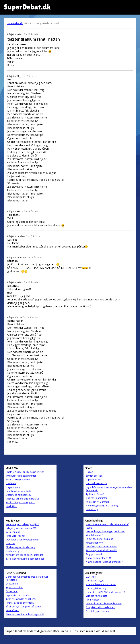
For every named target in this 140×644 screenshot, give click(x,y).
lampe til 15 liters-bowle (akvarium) (104, 604)
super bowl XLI (93, 480)
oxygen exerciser (95, 476)
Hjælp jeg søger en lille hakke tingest (25, 472)
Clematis (10, 543)
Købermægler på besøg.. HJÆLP (22, 524)
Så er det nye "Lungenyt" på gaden (24, 607)
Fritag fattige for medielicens (101, 607)
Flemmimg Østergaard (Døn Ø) (102, 506)
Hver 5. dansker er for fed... (20, 603)
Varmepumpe (13, 532)
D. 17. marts (12, 584)
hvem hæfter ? (93, 600)
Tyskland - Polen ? (95, 494)
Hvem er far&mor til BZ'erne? (101, 584)
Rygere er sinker (14, 587)
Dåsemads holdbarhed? (19, 495)
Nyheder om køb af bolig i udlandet (24, 555)
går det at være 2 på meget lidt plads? (26, 559)
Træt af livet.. (13, 610)
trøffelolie (11, 483)
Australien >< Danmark (98, 502)
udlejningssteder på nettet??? (21, 528)
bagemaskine (13, 487)
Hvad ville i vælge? (15, 536)
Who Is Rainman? (95, 535)
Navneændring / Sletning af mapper (104, 562)
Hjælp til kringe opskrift (18, 480)
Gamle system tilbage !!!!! (99, 558)
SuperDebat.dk (15, 23)
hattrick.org (92, 509)
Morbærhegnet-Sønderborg (21, 547)
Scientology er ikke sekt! (98, 611)
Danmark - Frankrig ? (96, 483)
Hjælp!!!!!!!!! (12, 506)
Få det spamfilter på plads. (100, 539)
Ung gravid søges (95, 581)
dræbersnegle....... (15, 551)
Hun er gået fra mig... (97, 588)
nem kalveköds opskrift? (19, 491)
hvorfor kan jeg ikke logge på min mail (105, 531)
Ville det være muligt (96, 596)
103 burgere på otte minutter (21, 476)
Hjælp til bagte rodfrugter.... (20, 503)
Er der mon (12, 591)
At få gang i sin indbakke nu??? (101, 550)
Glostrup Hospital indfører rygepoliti (25, 614)
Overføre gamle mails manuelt (102, 547)
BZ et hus (91, 577)
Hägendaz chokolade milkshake (22, 499)
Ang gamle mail (94, 554)
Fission (89, 472)
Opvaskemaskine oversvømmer (22, 540)
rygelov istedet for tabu (18, 595)
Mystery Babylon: (95, 543)
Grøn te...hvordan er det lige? (21, 599)
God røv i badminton (97, 498)
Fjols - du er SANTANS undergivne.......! (105, 592)
